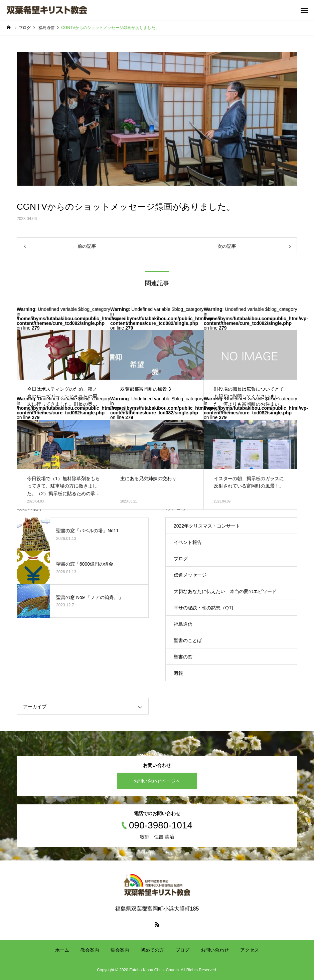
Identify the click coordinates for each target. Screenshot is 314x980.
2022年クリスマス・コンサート (207, 526)
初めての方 (152, 950)
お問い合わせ (215, 950)
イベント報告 (188, 542)
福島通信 (183, 624)
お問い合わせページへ (157, 781)
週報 (178, 673)
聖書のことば (188, 640)
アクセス (250, 950)
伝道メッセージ (190, 575)
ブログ (181, 559)
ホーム (62, 950)
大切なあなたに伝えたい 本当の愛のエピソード (227, 591)
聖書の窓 (183, 657)
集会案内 (120, 950)
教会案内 (90, 950)
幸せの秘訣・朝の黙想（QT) (203, 608)
